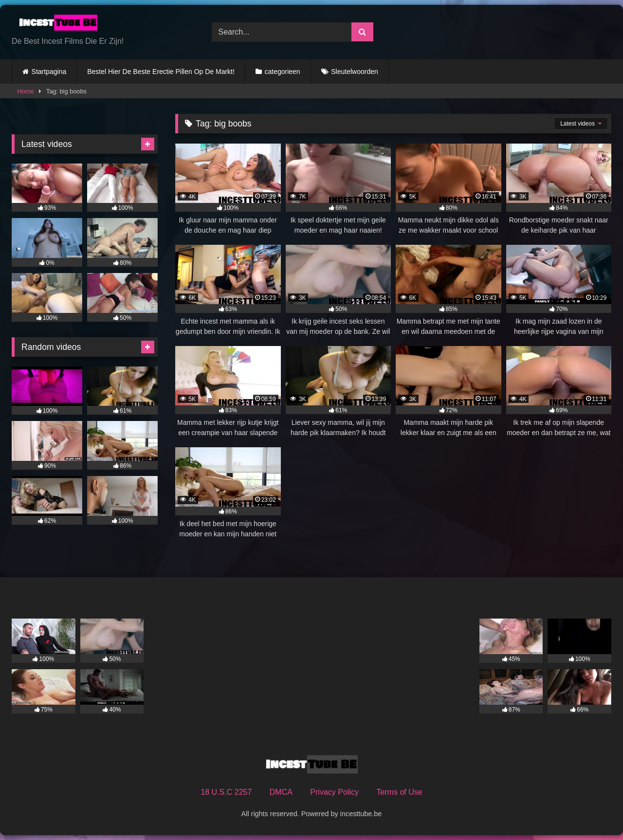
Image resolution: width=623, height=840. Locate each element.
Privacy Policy (334, 792)
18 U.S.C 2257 (226, 792)
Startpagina (49, 72)
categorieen (282, 72)
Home (26, 91)
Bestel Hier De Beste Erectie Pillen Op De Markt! (161, 72)
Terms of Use (399, 792)
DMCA (281, 792)
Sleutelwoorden (355, 72)
